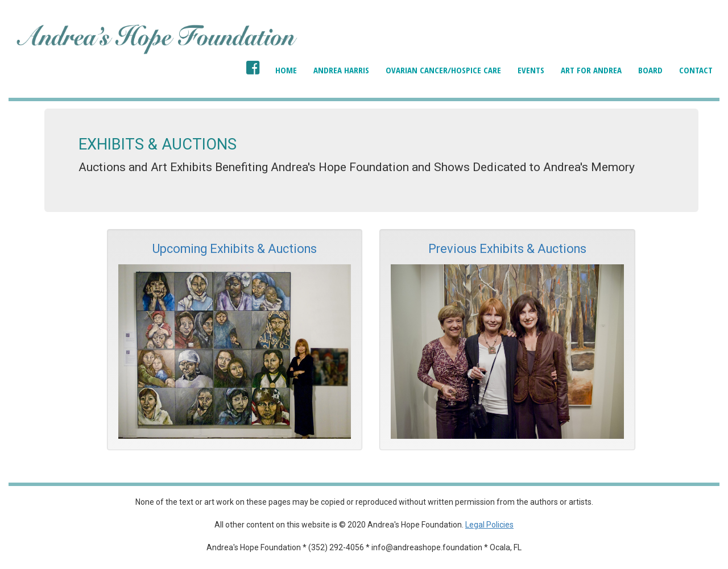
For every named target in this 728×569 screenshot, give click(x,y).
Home (286, 70)
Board (650, 70)
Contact (696, 70)
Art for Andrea (591, 70)
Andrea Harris (341, 70)
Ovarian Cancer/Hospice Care (443, 70)
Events (531, 70)
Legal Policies (489, 525)
